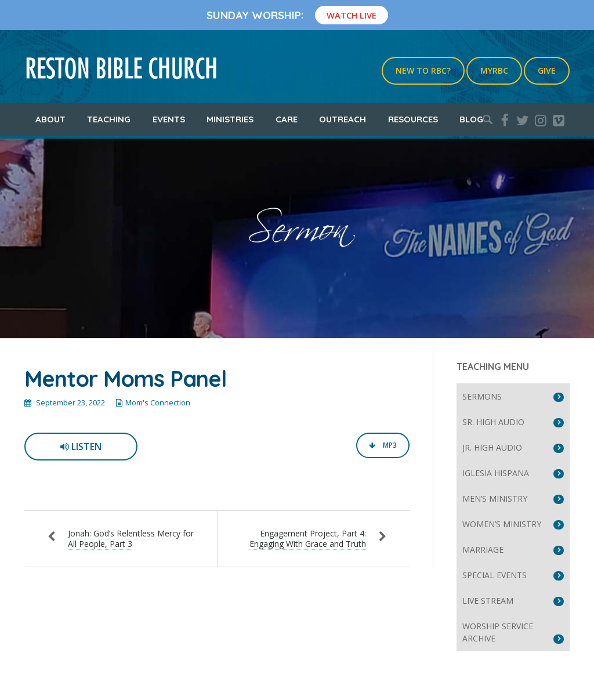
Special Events (495, 575)
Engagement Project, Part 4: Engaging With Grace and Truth (308, 538)
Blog (471, 119)
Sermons (482, 396)
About (50, 119)
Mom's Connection (158, 402)
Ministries (230, 119)
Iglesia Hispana (496, 473)
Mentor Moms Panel (125, 379)
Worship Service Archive (498, 632)
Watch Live (352, 15)
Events (169, 119)
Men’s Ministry (495, 498)
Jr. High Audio (492, 447)
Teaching (109, 119)
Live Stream (488, 601)
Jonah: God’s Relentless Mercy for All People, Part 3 (131, 538)
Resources (413, 119)
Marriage (483, 550)
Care (287, 119)
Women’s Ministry (502, 524)
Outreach (343, 119)
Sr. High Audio (493, 422)
